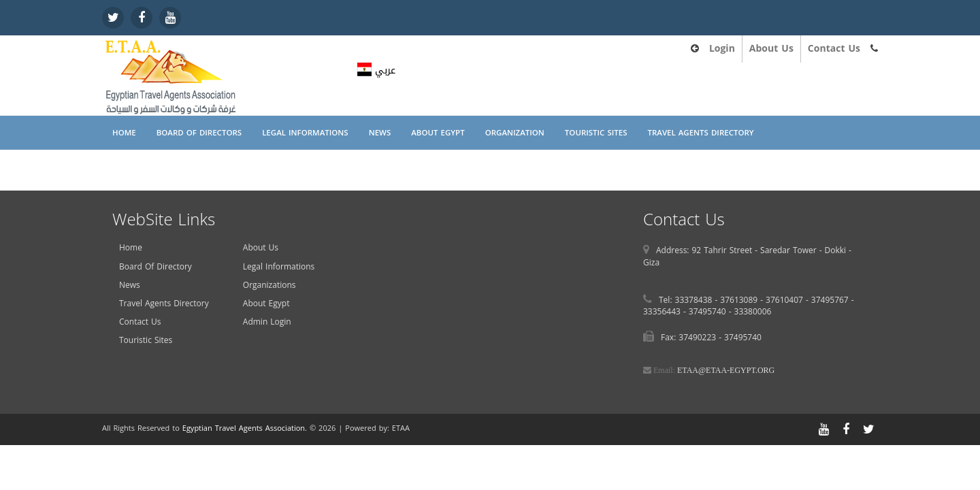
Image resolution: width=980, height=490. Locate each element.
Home (124, 133)
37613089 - (743, 300)
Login (722, 49)
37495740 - (712, 312)
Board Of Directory (156, 267)
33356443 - (666, 312)
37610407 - (788, 300)
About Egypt (438, 133)
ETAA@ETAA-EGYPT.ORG (726, 370)
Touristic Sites (596, 133)
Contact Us (834, 49)
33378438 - (698, 300)
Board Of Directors (199, 133)
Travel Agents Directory (700, 133)
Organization (515, 133)
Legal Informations (305, 133)
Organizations (269, 285)
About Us (771, 49)
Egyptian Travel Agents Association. (245, 428)
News (380, 133)
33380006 (753, 312)
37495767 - (833, 300)
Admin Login (267, 322)
